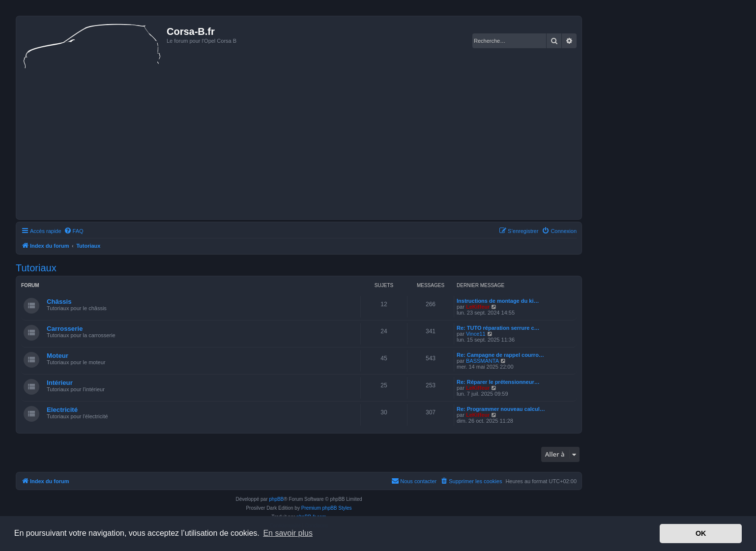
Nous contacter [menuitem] (414, 481)
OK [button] (701, 533)
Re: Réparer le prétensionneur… (498, 382)
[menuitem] (74, 231)
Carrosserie (65, 329)
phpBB (276, 499)
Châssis (59, 302)
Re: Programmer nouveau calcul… (501, 409)
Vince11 (476, 334)
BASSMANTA (482, 361)
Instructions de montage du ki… (498, 301)
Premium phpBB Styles (327, 508)
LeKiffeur (478, 307)
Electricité (62, 410)
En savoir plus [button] (288, 533)
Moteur (58, 356)
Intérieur (60, 383)
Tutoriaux (36, 268)
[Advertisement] (299, 143)
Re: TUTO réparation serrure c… (498, 328)
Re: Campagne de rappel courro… (500, 355)
